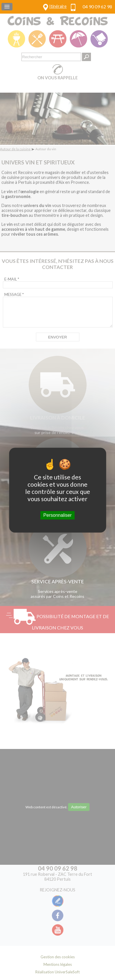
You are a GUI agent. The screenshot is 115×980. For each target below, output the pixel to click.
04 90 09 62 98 (97, 7)
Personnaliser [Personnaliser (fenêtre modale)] (58, 515)
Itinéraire (58, 6)
